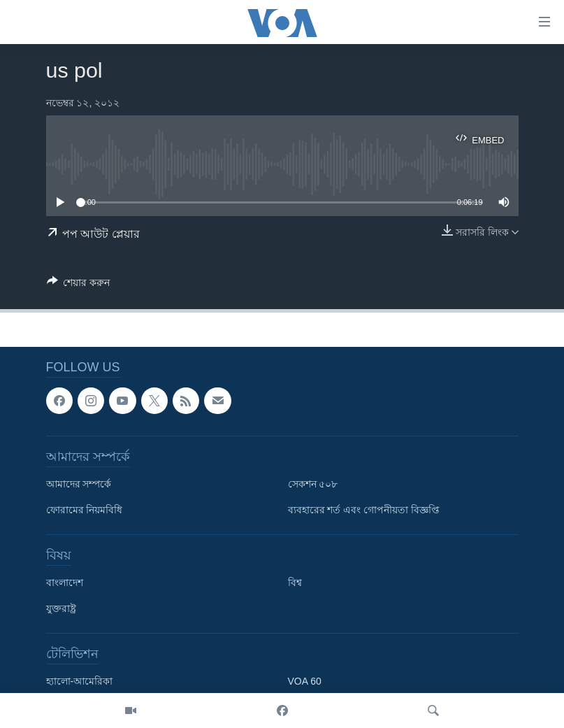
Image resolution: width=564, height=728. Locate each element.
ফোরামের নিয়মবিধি (85, 510)
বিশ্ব (295, 583)
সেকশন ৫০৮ (313, 484)
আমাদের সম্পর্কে (79, 484)
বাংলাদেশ (65, 583)
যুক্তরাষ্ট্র (61, 608)
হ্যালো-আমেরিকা (80, 681)
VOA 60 (305, 681)
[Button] (79, 285)
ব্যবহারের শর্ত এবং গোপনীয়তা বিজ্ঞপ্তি (364, 510)
